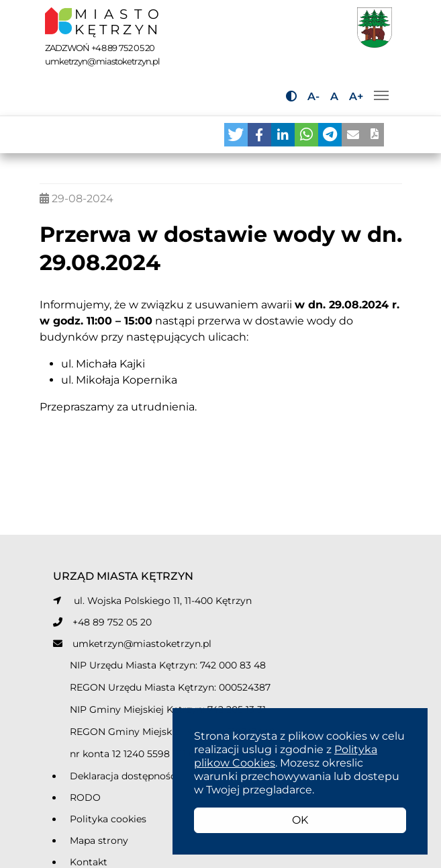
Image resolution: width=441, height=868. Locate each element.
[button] (236, 135)
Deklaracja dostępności (124, 776)
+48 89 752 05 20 (112, 622)
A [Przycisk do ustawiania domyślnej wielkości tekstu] (334, 96)
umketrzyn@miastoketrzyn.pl (142, 644)
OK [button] (300, 820)
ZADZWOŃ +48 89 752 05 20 (100, 48)
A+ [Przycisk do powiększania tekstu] (356, 96)
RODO (85, 797)
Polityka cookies (108, 819)
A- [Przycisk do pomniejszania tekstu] (313, 96)
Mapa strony (99, 840)
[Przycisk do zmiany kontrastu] (291, 96)
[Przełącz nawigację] (381, 95)
